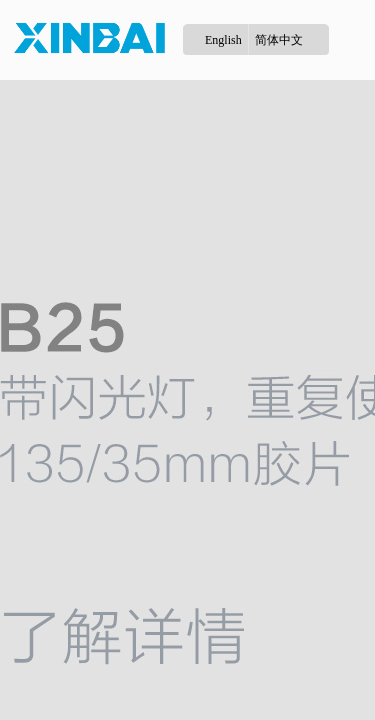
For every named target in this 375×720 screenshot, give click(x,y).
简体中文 (279, 40)
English (223, 40)
